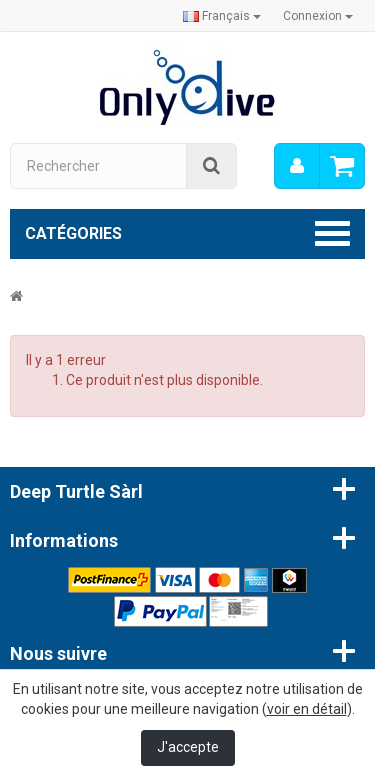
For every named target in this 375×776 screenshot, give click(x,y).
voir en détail (307, 709)
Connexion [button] (318, 16)
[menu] (297, 166)
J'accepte (188, 747)
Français (222, 16)
